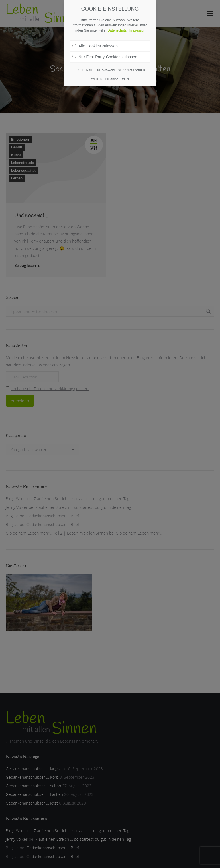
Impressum (138, 30)
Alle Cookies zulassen (95, 46)
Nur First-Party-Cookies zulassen (105, 57)
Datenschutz (117, 30)
